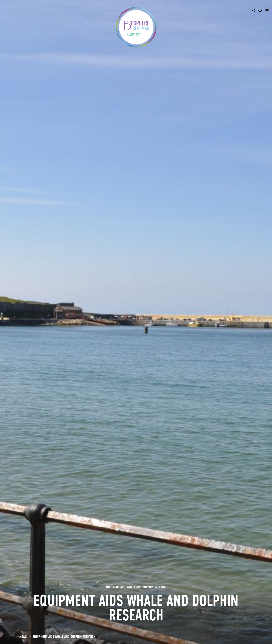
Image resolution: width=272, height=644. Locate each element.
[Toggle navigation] (267, 11)
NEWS (23, 637)
